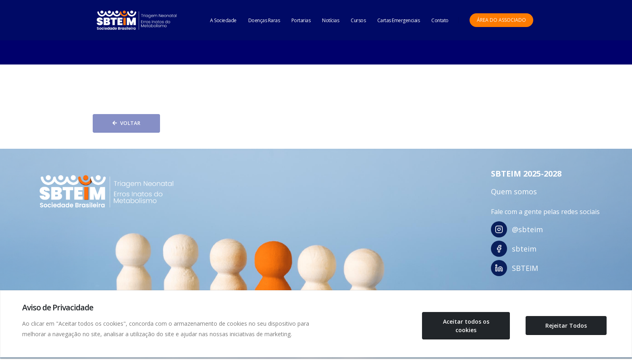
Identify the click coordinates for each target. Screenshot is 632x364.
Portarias (301, 20)
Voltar (126, 123)
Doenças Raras (264, 20)
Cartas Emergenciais (399, 20)
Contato (440, 20)
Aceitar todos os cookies (466, 326)
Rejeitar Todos (566, 326)
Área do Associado (501, 20)
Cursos (358, 20)
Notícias (331, 20)
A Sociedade (223, 20)
